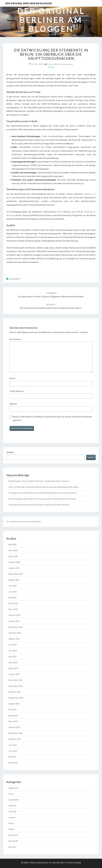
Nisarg (77, 863)
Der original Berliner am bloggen (28, 3)
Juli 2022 (12, 745)
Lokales (12, 817)
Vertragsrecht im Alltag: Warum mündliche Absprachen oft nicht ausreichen (43, 493)
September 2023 (16, 698)
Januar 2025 (14, 621)
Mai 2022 (12, 757)
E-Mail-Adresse (17, 391)
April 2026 (13, 550)
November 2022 (16, 733)
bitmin (51, 64)
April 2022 (13, 763)
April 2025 (13, 603)
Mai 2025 (12, 598)
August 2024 (14, 639)
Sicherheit (13, 835)
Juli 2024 (12, 645)
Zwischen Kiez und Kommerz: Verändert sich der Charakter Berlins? (39, 505)
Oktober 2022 (15, 739)
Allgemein (13, 788)
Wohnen (12, 847)
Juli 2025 (12, 586)
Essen (11, 794)
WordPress (59, 863)
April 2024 (13, 662)
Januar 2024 (14, 674)
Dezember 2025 (16, 574)
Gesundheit (15, 279)
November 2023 (16, 686)
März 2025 (13, 609)
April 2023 (13, 715)
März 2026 (13, 556)
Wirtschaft (13, 841)
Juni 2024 (13, 651)
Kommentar (16, 339)
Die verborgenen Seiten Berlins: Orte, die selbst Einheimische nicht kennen (42, 499)
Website (13, 404)
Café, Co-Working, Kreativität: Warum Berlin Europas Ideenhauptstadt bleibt (43, 487)
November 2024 (16, 627)
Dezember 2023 (16, 680)
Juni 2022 (13, 751)
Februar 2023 (14, 727)
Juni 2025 (13, 592)
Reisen (12, 829)
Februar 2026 (14, 562)
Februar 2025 (14, 615)
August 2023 (14, 704)
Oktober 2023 (15, 692)
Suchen (10, 452)
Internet (12, 806)
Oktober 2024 (15, 633)
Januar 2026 (14, 568)
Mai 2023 (12, 709)
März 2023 (13, 721)
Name (13, 378)
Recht (11, 823)
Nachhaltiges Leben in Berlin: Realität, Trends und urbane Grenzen (39, 481)
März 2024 (13, 668)
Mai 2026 (12, 544)
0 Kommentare (65, 64)
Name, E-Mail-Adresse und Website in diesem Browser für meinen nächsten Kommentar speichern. (52, 418)
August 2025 (14, 580)
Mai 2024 (12, 657)
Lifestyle (12, 811)
